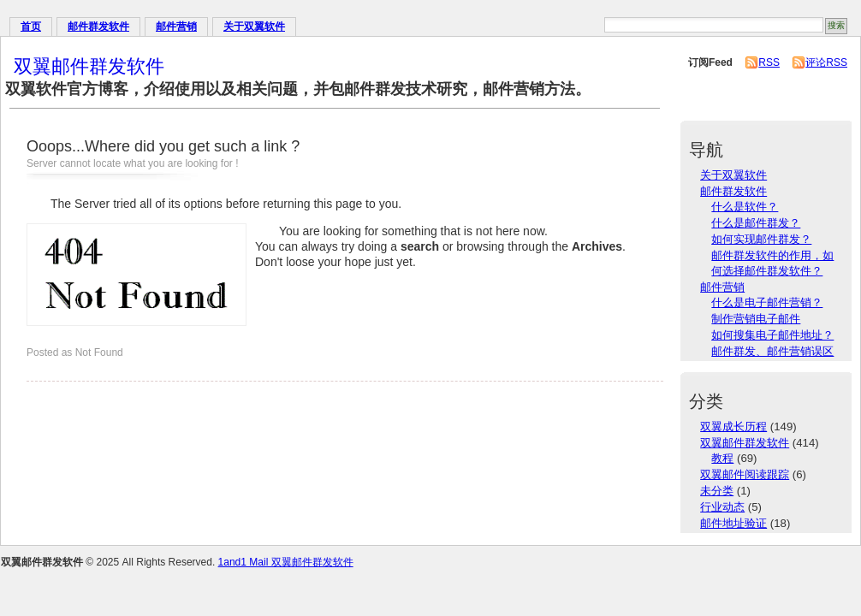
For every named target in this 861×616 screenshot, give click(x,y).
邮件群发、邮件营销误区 (772, 351)
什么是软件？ (745, 207)
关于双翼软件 (254, 27)
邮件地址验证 (733, 523)
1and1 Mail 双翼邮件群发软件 (286, 562)
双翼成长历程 (733, 426)
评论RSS (826, 62)
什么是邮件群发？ (756, 223)
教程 (722, 458)
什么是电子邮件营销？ (767, 302)
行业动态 (722, 507)
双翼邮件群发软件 (89, 66)
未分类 (717, 491)
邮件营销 (176, 27)
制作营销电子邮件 (756, 319)
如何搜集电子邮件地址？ (772, 335)
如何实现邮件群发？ (761, 239)
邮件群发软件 (98, 27)
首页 (31, 27)
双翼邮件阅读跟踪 (745, 474)
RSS (769, 62)
